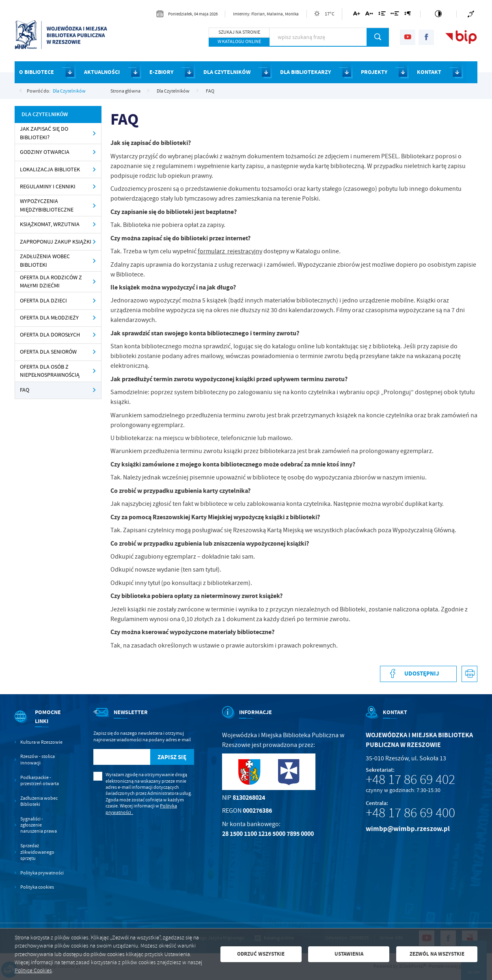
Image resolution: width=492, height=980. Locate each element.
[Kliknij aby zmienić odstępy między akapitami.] (408, 15)
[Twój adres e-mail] (122, 757)
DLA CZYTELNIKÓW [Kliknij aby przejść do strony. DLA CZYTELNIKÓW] (227, 72)
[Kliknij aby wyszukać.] (378, 37)
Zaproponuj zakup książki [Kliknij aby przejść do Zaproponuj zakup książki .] (56, 242)
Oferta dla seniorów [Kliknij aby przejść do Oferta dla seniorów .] (48, 352)
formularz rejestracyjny (230, 251)
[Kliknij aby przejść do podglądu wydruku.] (469, 674)
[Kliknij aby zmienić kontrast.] (438, 14)
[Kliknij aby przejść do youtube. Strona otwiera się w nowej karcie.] (408, 37)
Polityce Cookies (33, 970)
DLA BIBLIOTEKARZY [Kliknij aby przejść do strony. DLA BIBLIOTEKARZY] (305, 72)
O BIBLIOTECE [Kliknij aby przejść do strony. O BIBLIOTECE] (37, 72)
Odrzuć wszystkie (261, 954)
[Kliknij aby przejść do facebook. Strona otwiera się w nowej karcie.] (426, 37)
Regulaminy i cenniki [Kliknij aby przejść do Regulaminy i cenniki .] (48, 187)
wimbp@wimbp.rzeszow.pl (408, 829)
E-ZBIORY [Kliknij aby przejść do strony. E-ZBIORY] (161, 72)
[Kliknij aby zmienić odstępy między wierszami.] (382, 15)
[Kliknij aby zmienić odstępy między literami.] (369, 15)
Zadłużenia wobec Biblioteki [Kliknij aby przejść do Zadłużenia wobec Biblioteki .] (45, 260)
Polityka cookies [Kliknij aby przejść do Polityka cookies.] (37, 887)
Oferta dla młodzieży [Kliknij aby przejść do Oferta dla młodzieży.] (49, 318)
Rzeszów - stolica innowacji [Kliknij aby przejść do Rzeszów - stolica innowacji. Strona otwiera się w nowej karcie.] (38, 760)
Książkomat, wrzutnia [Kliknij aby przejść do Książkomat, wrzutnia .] (50, 224)
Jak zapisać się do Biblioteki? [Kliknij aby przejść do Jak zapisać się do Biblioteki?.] (44, 133)
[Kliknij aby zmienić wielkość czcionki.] (357, 15)
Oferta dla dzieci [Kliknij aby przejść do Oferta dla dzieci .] (43, 301)
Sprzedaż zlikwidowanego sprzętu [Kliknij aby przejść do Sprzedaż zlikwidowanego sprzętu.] (37, 852)
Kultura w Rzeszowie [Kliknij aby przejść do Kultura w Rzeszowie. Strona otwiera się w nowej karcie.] (41, 742)
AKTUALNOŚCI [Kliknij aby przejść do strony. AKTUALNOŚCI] (102, 72)
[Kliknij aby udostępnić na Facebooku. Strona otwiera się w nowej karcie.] (418, 674)
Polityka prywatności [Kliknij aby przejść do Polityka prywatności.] (42, 873)
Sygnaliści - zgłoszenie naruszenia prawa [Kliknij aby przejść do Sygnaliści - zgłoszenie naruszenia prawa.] (39, 825)
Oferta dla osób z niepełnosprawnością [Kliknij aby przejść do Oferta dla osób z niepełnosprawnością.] (50, 371)
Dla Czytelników (69, 91)
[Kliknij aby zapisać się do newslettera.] (172, 757)
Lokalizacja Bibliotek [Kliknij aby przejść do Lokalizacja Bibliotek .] (50, 169)
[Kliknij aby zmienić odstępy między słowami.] (395, 15)
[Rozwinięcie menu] (40, 724)
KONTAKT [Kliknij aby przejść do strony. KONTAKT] (429, 72)
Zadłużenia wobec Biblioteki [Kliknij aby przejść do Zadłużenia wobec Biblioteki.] (39, 801)
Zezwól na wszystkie (437, 954)
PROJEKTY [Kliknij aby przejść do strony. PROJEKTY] (374, 72)
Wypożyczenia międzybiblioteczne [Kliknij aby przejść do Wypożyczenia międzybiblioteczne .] (47, 205)
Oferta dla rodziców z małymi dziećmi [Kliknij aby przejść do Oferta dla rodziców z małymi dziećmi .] (51, 282)
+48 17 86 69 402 (410, 779)
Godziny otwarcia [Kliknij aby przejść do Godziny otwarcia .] (45, 152)
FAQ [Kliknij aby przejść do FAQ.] (25, 390)
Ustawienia (349, 954)
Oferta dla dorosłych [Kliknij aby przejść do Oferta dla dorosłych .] (50, 335)
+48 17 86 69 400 (410, 813)
